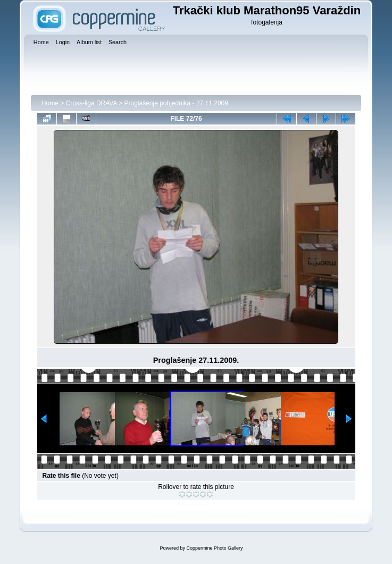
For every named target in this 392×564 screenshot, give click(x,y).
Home (50, 103)
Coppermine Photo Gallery (214, 548)
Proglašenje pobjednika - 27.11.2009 (176, 103)
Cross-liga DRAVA (91, 103)
